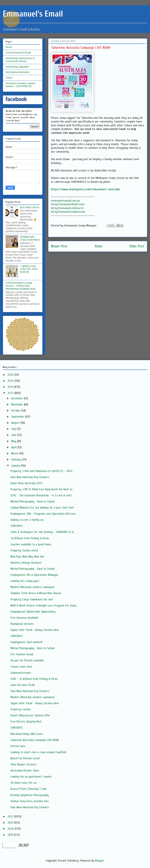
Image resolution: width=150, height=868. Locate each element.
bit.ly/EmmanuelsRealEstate (68, 204)
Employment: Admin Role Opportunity (33, 612)
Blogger (99, 861)
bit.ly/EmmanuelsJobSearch (67, 208)
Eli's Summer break (22, 654)
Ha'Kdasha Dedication (18, 72)
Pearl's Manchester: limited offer (30, 715)
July (14, 429)
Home (99, 246)
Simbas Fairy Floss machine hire (30, 801)
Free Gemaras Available (24, 618)
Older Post (137, 246)
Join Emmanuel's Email (18, 53)
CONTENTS (17, 526)
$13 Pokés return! (30, 207)
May (14, 441)
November (18, 404)
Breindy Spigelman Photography (30, 795)
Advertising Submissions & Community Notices (20, 60)
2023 (11, 393)
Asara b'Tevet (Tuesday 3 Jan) (28, 789)
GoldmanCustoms (21, 673)
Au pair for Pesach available (27, 660)
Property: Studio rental (24, 550)
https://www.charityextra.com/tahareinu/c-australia (85, 189)
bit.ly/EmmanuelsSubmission (68, 212)
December (17, 398)
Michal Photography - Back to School (33, 502)
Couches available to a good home (31, 544)
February (17, 460)
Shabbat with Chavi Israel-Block (30, 238)
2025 (11, 381)
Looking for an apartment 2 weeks (31, 777)
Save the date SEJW (22, 685)
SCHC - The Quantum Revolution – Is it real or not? (41, 495)
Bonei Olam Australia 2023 (26, 483)
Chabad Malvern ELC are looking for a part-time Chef (42, 508)
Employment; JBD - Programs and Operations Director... (44, 514)
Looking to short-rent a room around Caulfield (38, 752)
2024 (11, 387)
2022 (11, 817)
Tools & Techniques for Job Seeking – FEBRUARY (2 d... (43, 532)
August (16, 423)
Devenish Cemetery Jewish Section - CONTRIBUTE (20, 85)
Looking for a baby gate (25, 581)
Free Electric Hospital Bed (26, 722)
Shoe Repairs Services (24, 764)
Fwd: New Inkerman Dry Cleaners (30, 477)
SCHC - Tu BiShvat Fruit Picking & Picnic (34, 679)
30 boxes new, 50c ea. (24, 783)
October (16, 411)
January (16, 466)
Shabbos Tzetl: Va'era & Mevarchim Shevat (36, 593)
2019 (11, 835)
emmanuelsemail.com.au (65, 201)
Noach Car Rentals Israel (25, 758)
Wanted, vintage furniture (26, 563)
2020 (11, 829)
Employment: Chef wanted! (26, 642)
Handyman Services (22, 624)
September (18, 417)
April (14, 447)
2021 (11, 823)
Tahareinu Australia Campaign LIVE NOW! (35, 740)
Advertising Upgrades (17, 67)
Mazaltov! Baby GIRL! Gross (27, 734)
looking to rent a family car (27, 520)
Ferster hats (18, 746)
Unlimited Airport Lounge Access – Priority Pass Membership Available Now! (21, 286)
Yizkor (9, 78)
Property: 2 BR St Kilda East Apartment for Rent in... (42, 489)
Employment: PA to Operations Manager (34, 575)
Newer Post (59, 246)
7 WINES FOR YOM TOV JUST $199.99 (29, 269)
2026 (11, 375)
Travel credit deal (21, 667)
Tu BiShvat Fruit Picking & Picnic (30, 538)
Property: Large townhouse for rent (32, 599)
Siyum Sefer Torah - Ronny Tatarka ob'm (35, 630)
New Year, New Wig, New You (27, 557)
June (14, 435)
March (15, 453)
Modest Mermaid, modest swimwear (33, 587)
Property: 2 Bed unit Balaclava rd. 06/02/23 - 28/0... (42, 471)
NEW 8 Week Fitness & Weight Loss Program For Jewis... (44, 606)
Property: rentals (21, 709)
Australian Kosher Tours (25, 771)
